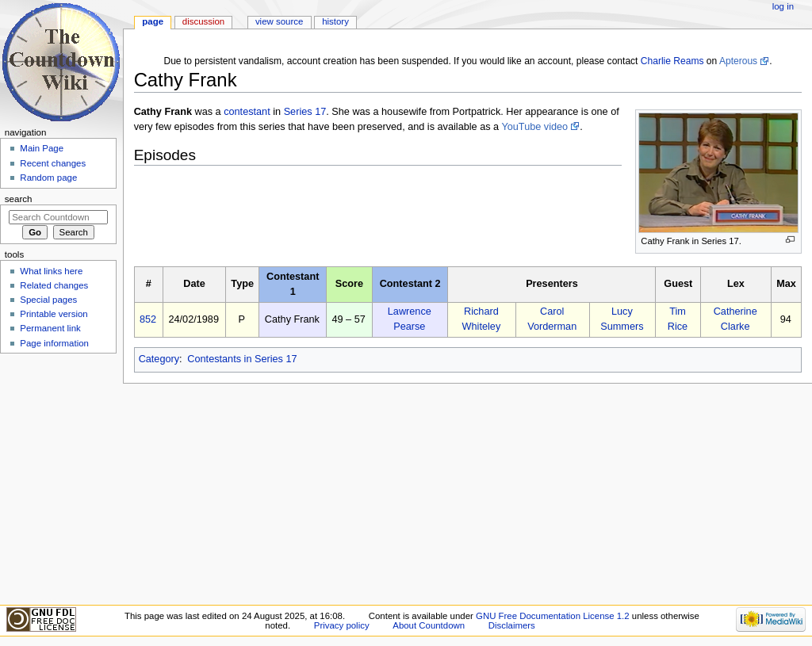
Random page (48, 178)
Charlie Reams (672, 61)
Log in (783, 6)
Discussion (203, 21)
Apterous (738, 61)
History (335, 21)
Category (159, 359)
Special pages (48, 300)
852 (148, 319)
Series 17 (305, 112)
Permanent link (50, 328)
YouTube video (534, 127)
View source (279, 21)
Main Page (42, 148)
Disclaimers (512, 625)
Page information (54, 343)
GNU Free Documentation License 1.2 (553, 616)
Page (153, 21)
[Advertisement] (58, 478)
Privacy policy (342, 625)
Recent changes (53, 163)
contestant (247, 112)
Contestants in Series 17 (242, 359)
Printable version (54, 314)
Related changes (54, 285)
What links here (51, 271)
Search (19, 199)
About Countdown (429, 625)
